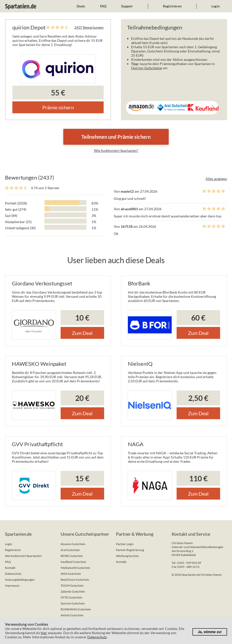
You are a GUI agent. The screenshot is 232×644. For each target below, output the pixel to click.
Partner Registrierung (130, 550)
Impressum (12, 586)
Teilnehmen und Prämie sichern (116, 137)
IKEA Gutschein (71, 574)
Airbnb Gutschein (72, 615)
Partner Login (125, 544)
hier (44, 633)
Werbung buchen (127, 556)
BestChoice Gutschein (75, 580)
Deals (81, 6)
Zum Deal (82, 333)
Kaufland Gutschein (73, 562)
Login (216, 6)
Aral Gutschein (70, 550)
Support (127, 6)
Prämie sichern (58, 107)
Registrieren (172, 6)
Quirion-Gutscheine (146, 68)
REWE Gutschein (72, 556)
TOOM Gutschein (72, 586)
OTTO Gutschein (71, 597)
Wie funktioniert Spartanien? (116, 150)
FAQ (103, 6)
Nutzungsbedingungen (20, 580)
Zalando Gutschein (73, 591)
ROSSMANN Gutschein (76, 609)
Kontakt (10, 568)
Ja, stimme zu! (210, 632)
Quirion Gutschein (73, 603)
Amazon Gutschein (73, 544)
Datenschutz (13, 574)
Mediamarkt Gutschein (75, 568)
